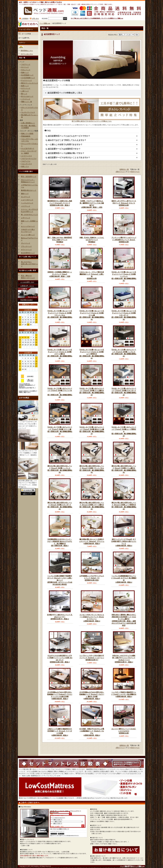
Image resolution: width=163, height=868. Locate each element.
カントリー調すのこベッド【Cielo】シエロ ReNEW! (124, 731)
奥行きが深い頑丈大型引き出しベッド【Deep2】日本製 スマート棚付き (92, 506)
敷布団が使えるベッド (29, 190)
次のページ (135, 172)
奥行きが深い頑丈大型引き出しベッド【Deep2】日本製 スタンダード (60, 506)
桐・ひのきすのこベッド (29, 215)
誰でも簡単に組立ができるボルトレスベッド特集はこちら (92, 120)
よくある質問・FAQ (27, 282)
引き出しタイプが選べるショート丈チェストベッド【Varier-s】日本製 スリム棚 (92, 315)
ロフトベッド (26, 88)
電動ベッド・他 (26, 102)
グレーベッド (26, 243)
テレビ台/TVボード (28, 148)
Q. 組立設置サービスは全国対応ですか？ (63, 149)
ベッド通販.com (45, 23)
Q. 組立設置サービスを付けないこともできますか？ (68, 158)
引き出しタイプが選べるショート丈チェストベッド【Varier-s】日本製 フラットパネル (60, 315)
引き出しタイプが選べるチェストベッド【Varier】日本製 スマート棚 (60, 430)
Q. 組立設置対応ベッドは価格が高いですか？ (65, 153)
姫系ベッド (25, 86)
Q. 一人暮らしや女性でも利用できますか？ (64, 145)
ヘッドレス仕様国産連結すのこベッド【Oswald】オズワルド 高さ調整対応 (124, 579)
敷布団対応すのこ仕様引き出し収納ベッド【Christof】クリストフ (60, 203)
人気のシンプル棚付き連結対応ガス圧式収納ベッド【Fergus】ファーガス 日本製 (60, 732)
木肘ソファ (25, 166)
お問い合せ (35, 19)
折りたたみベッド (27, 96)
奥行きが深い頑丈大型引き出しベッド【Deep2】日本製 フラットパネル (92, 469)
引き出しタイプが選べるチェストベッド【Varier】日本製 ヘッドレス (124, 353)
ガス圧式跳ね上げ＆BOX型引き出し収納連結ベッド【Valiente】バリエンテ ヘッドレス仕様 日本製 (60, 696)
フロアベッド (26, 64)
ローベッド (25, 67)
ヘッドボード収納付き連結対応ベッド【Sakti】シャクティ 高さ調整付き (124, 694)
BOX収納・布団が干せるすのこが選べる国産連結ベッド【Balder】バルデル (92, 732)
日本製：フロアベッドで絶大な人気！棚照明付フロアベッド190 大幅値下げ (92, 204)
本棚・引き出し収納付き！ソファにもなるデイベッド (92, 240)
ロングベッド (26, 197)
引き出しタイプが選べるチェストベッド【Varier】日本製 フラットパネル (60, 393)
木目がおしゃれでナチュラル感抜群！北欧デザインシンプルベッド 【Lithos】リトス (124, 659)
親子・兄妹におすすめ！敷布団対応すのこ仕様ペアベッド (60, 240)
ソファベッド (26, 99)
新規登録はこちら (27, 51)
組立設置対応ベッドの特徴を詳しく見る (65, 93)
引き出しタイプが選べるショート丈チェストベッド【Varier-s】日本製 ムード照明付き (92, 354)
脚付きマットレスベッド (30, 83)
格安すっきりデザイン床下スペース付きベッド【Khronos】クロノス (124, 203)
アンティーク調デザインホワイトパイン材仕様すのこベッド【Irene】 (124, 240)
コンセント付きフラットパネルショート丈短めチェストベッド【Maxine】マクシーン (92, 618)
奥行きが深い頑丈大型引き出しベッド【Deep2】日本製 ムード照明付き (124, 506)
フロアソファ (26, 161)
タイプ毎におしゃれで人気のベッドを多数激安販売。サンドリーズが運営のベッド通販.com (97, 18)
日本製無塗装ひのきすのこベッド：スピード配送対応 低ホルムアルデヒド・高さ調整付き (60, 543)
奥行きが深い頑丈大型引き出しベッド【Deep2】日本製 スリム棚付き (124, 469)
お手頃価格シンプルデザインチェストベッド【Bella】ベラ (92, 578)
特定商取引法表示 (26, 300)
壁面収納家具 (26, 136)
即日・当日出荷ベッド (29, 177)
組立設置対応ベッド (28, 253)
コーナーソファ (26, 156)
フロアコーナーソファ (29, 159)
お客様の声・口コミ (27, 286)
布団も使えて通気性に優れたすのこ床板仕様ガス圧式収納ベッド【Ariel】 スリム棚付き (124, 620)
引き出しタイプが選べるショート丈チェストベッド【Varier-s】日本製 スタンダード (124, 315)
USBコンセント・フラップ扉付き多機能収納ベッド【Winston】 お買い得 (92, 275)
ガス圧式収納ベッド (28, 78)
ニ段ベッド (25, 91)
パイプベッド (26, 206)
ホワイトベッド (26, 250)
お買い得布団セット (28, 123)
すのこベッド (26, 70)
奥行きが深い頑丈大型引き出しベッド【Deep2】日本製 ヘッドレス (60, 469)
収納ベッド (25, 73)
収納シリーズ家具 (27, 134)
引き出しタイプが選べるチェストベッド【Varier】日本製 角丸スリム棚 (92, 430)
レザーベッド (26, 218)
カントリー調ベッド (28, 235)
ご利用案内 (25, 19)
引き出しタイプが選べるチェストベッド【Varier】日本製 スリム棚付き (92, 392)
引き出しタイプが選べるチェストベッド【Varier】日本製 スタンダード (124, 392)
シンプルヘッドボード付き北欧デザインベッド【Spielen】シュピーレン (92, 658)
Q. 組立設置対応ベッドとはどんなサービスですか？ (68, 136)
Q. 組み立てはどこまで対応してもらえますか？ (66, 140)
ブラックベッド (26, 246)
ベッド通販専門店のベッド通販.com (132, 866)
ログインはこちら (27, 54)
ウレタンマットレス (28, 112)
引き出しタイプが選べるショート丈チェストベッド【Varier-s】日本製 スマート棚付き (60, 354)
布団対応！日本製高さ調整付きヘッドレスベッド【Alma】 (60, 274)
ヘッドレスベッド (27, 203)
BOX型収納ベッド (27, 75)
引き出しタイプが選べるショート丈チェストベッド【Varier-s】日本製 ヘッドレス (124, 276)
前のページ (120, 172)
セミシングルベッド (28, 226)
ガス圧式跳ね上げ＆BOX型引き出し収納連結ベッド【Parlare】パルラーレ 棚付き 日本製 (92, 696)
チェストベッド (26, 80)
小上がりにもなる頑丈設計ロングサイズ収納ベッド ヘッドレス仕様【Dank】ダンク (60, 659)
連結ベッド (25, 194)
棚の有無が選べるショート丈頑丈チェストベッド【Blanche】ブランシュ (92, 541)
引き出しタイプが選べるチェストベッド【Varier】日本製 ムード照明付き (124, 432)
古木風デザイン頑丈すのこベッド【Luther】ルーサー (60, 617)
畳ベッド (24, 94)
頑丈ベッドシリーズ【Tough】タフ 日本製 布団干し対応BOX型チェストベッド (124, 543)
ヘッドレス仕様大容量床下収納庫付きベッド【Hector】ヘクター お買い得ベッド (60, 580)
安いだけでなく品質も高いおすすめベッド (29, 264)
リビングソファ (26, 164)
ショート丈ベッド (27, 200)
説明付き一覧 (124, 169)
